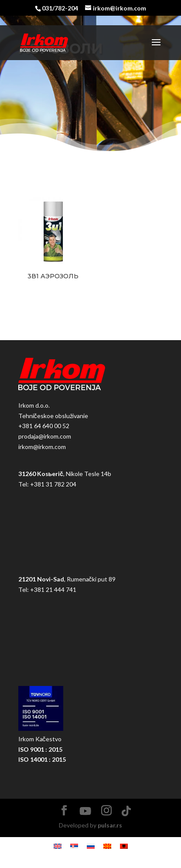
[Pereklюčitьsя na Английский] (58, 846)
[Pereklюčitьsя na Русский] (91, 846)
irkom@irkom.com (42, 447)
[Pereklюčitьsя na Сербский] (74, 846)
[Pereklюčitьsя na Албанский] (124, 846)
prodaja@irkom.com (45, 436)
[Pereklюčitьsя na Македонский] (107, 846)
